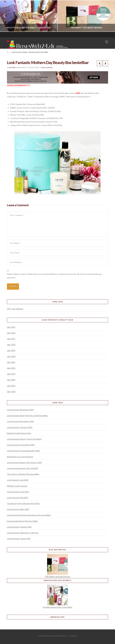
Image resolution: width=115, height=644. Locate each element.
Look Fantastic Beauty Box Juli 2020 (22, 468)
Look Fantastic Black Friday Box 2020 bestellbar (27, 416)
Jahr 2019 (11, 350)
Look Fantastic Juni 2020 (18, 480)
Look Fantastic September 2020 (21, 445)
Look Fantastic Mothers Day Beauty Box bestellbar (29, 515)
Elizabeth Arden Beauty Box (19, 433)
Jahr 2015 (11, 327)
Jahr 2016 (11, 333)
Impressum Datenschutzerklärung (53, 636)
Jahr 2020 (12, 67)
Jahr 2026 (11, 391)
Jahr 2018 (11, 345)
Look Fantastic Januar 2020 (19, 539)
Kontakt (73, 636)
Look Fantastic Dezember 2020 (20, 410)
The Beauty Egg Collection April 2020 (23, 503)
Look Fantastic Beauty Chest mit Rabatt (24, 439)
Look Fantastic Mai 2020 (17, 498)
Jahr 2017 (11, 339)
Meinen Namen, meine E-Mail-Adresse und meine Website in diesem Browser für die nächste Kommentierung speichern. (54, 276)
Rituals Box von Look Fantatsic (20, 457)
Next (109, 16)
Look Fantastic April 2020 (18, 492)
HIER (78, 93)
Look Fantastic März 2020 (18, 509)
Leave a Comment (47, 67)
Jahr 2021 (11, 362)
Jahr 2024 (11, 380)
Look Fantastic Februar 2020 (19, 527)
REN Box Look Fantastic (17, 486)
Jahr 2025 (11, 386)
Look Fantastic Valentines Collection (23, 533)
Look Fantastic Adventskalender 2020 (23, 451)
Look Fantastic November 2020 (20, 421)
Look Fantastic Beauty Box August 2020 (24, 462)
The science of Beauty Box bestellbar (23, 474)
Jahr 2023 (11, 374)
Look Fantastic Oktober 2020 (20, 427)
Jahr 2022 (11, 368)
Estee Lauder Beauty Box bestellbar (22, 521)
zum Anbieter (17, 309)
